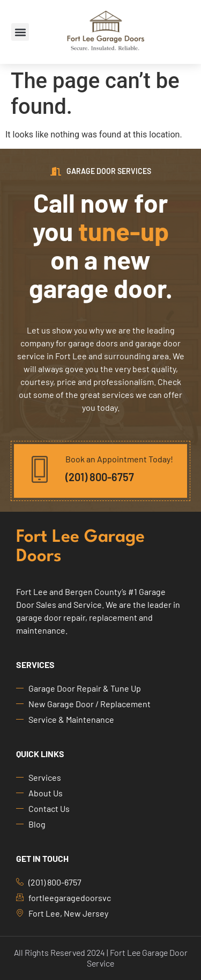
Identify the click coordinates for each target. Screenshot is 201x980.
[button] (20, 32)
